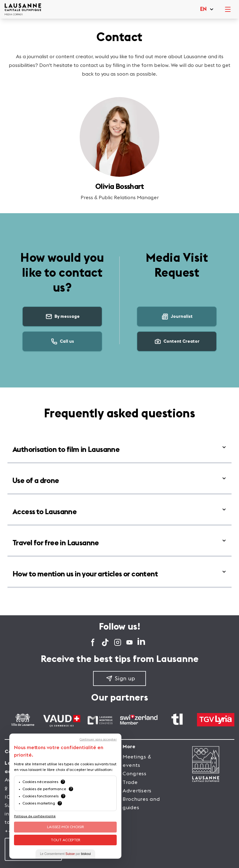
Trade (130, 782)
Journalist (177, 317)
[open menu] (228, 9)
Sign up (121, 678)
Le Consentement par (66, 854)
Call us (62, 341)
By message (62, 317)
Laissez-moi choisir (66, 827)
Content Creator (177, 341)
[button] (207, 9)
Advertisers (137, 791)
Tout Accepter (66, 840)
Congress (135, 774)
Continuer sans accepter (98, 739)
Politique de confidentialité (35, 816)
